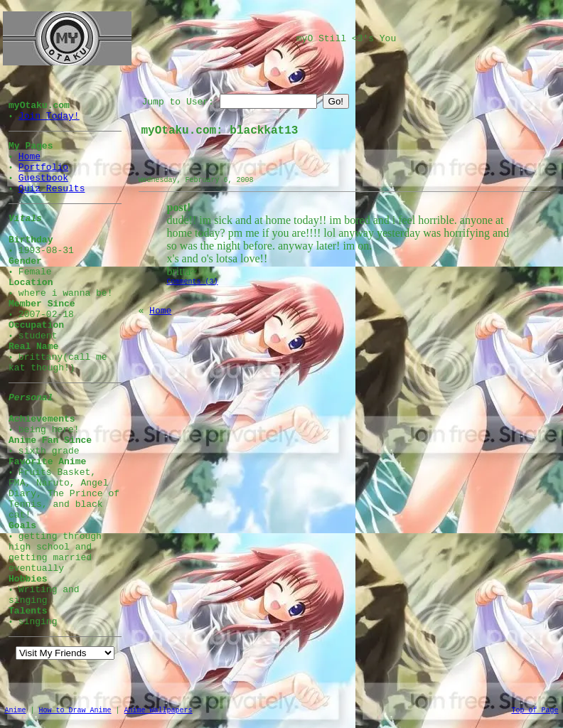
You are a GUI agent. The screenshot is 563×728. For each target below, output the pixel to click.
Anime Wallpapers (159, 711)
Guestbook (43, 178)
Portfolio (43, 167)
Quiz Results (52, 189)
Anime (16, 711)
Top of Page (535, 711)
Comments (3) (193, 282)
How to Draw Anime (75, 711)
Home (30, 157)
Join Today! (49, 116)
